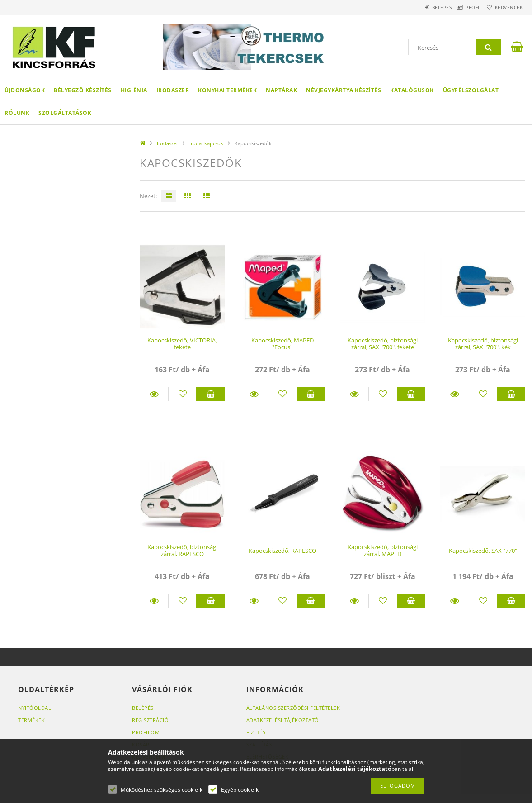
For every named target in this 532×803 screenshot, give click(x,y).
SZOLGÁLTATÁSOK (65, 113)
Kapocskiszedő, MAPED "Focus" (282, 344)
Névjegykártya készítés (344, 90)
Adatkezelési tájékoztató (283, 720)
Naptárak (281, 90)
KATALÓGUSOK (412, 90)
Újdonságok (25, 90)
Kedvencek (504, 7)
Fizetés (256, 732)
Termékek (31, 720)
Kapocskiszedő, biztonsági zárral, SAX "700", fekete (383, 344)
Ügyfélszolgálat (471, 90)
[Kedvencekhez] (183, 394)
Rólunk (17, 113)
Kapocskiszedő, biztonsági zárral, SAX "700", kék (483, 344)
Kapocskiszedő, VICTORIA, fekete (182, 344)
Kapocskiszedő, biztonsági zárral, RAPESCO (182, 550)
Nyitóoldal (35, 708)
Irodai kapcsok (206, 143)
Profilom (146, 732)
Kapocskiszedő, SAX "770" (483, 551)
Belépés (421, 7)
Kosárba (210, 394)
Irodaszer (173, 90)
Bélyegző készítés (83, 90)
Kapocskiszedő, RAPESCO (282, 551)
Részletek (154, 394)
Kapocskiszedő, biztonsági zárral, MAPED (383, 550)
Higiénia (134, 90)
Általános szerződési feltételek (293, 708)
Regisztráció (150, 720)
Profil (461, 7)
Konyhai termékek (227, 90)
